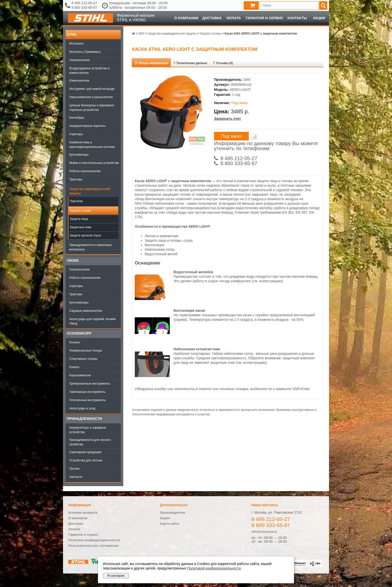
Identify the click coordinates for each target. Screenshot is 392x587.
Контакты (297, 18)
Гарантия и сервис (264, 18)
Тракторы (76, 179)
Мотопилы (76, 44)
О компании (186, 18)
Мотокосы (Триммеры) (85, 52)
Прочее (74, 469)
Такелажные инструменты (87, 392)
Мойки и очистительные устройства (94, 163)
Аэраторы (76, 134)
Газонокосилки (79, 60)
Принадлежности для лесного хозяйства (90, 442)
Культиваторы (79, 155)
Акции (319, 18)
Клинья (74, 367)
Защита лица (79, 219)
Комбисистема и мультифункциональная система (92, 145)
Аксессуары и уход (82, 408)
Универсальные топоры (86, 351)
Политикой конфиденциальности (214, 568)
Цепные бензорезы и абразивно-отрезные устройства (92, 108)
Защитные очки (80, 227)
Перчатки (76, 201)
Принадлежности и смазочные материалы (90, 247)
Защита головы (80, 211)
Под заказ (231, 136)
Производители (173, 513)
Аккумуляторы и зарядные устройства (88, 430)
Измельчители (79, 81)
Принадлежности (84, 419)
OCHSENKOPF (79, 333)
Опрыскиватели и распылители (91, 97)
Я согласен (116, 576)
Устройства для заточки (86, 460)
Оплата (233, 18)
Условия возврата (83, 513)
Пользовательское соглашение (93, 546)
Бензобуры (77, 118)
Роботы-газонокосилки (85, 171)
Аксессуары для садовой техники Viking (92, 321)
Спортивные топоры (83, 359)
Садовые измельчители (86, 311)
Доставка (212, 18)
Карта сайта (170, 524)
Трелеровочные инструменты (90, 384)
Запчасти (76, 477)
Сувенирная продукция (85, 452)
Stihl (72, 35)
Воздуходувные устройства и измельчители (89, 71)
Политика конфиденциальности (94, 540)
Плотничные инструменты (87, 400)
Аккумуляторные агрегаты (87, 126)
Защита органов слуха (85, 235)
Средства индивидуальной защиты (89, 191)
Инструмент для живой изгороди (92, 89)
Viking (73, 260)
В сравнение (254, 137)
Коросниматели (80, 375)
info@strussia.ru (264, 532)
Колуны (74, 342)
